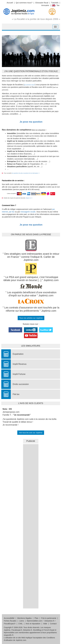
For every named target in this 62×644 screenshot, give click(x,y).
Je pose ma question (31, 122)
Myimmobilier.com (34, 621)
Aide (45, 624)
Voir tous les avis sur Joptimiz (31, 433)
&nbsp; (31, 482)
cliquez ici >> (29, 198)
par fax (12, 212)
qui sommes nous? (29, 85)
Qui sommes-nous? (24, 3)
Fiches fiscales (10, 621)
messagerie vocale (28, 212)
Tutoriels (55, 3)
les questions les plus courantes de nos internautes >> (26, 173)
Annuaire (45, 5)
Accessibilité (9, 618)
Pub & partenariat (49, 618)
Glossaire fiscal (42, 3)
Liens (22, 621)
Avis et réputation (33, 624)
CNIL (20, 624)
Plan (37, 618)
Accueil (10, 3)
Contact (53, 624)
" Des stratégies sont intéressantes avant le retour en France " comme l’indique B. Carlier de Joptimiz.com (31, 257)
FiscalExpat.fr (10, 624)
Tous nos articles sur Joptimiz (31, 318)
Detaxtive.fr (49, 621)
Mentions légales (25, 618)
